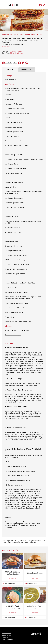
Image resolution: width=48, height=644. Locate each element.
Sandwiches (33, 543)
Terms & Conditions (7, 640)
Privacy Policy (6, 637)
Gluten (9, 543)
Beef (44, 541)
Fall (38, 543)
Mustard (18, 543)
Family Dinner (32, 541)
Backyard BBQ (14, 541)
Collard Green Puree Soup (35, 607)
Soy (22, 543)
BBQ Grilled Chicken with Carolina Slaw (13, 573)
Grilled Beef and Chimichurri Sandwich (13, 607)
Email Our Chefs (6, 633)
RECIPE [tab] (10, 70)
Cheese (4, 543)
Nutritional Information (13, 335)
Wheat (26, 543)
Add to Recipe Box (11, 63)
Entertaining (23, 541)
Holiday (39, 541)
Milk (13, 543)
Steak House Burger (35, 573)
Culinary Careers (6, 635)
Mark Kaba (8, 44)
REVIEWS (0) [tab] (27, 70)
